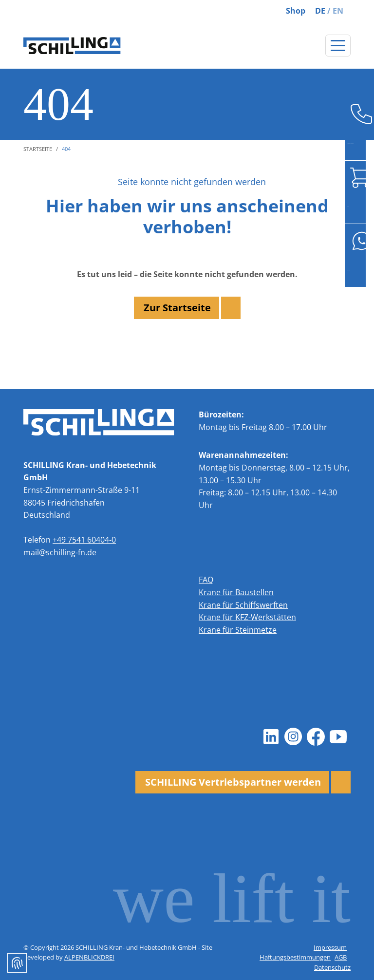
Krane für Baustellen (236, 592)
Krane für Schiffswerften (243, 605)
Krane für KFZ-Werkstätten (247, 617)
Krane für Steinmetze (238, 630)
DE (320, 11)
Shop (296, 11)
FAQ (206, 580)
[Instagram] (293, 736)
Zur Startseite (177, 308)
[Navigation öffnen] (338, 46)
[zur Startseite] (72, 46)
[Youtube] (338, 736)
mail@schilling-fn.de (60, 552)
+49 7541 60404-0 (84, 540)
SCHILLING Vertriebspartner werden (233, 782)
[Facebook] (316, 736)
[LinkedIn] (271, 736)
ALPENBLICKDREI (89, 957)
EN (338, 11)
